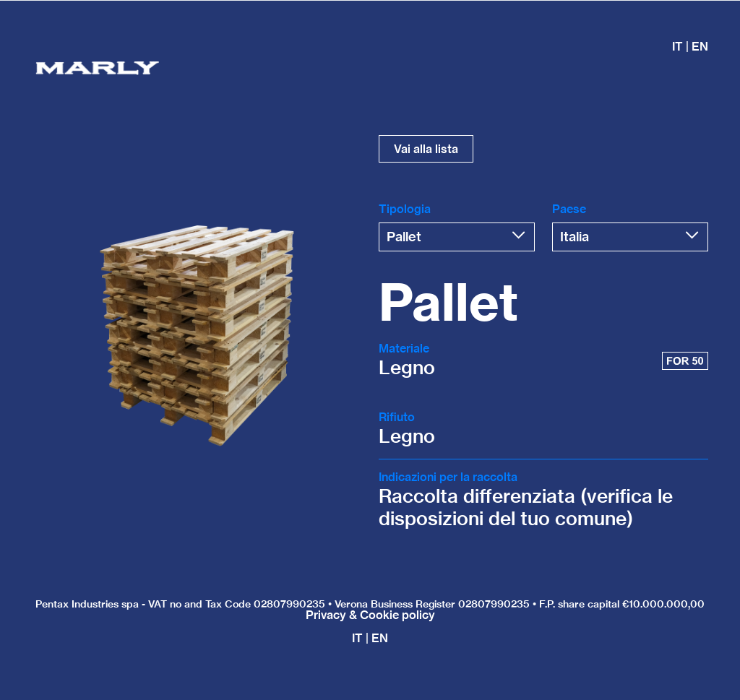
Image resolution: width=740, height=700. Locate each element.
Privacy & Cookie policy (370, 615)
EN (700, 46)
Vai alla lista (426, 149)
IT (357, 638)
